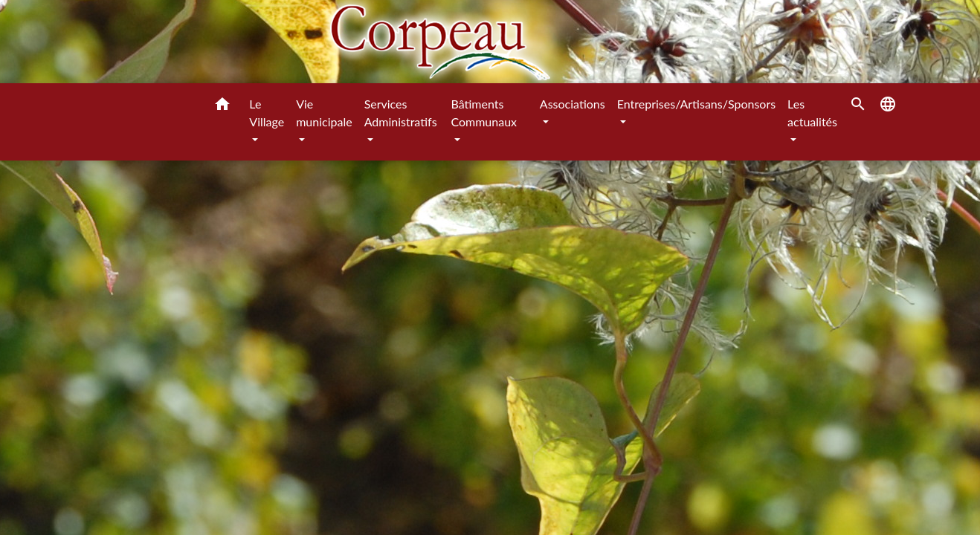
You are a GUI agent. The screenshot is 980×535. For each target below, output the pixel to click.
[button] (222, 106)
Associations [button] (573, 104)
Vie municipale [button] (324, 113)
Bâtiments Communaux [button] (484, 113)
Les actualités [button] (812, 113)
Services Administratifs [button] (401, 113)
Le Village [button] (267, 113)
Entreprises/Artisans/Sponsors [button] (696, 104)
